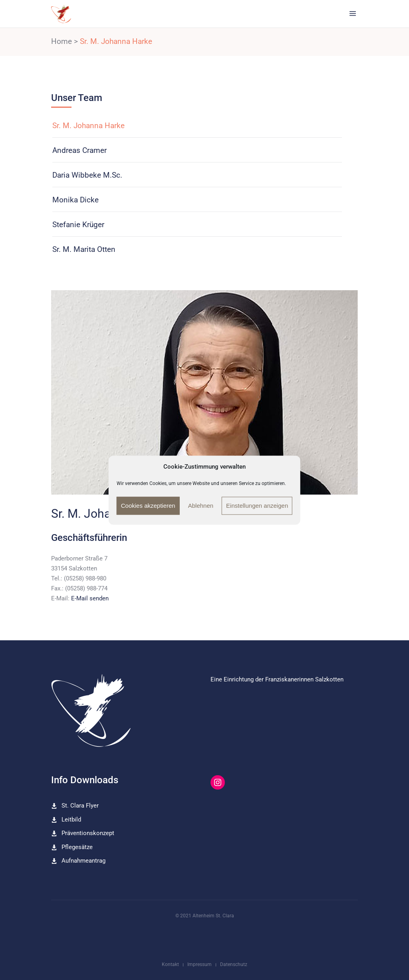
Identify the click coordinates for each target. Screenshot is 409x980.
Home (62, 41)
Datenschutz (234, 964)
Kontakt (170, 964)
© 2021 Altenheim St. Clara (205, 916)
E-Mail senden (90, 598)
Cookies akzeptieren (148, 506)
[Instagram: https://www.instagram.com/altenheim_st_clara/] (218, 782)
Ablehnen (201, 506)
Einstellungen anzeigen (257, 506)
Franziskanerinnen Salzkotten (304, 679)
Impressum (200, 964)
